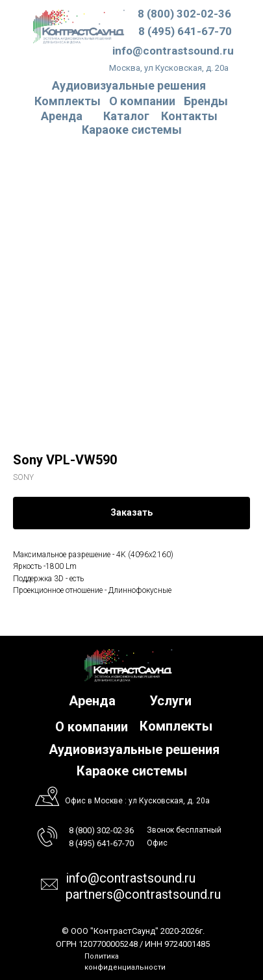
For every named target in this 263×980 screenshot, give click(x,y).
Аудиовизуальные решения (134, 749)
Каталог (126, 116)
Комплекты (68, 101)
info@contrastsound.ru (173, 51)
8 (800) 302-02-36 (184, 14)
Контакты (189, 116)
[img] (79, 26)
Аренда (62, 116)
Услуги (170, 701)
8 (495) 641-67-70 (185, 31)
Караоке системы (132, 130)
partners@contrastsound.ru (143, 894)
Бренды (206, 101)
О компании (142, 101)
